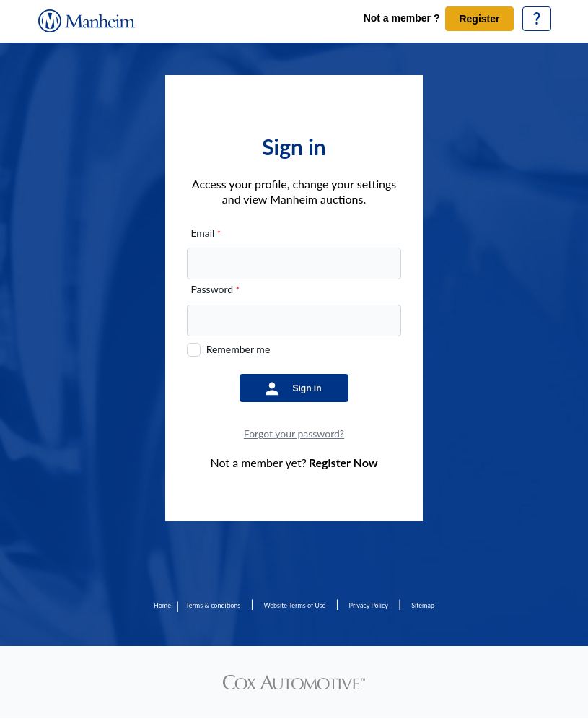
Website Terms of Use (295, 605)
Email (206, 233)
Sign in (307, 388)
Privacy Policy (369, 605)
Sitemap (423, 605)
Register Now (343, 462)
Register (479, 19)
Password (215, 289)
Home (162, 605)
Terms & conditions (214, 605)
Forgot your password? (294, 433)
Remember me (238, 349)
